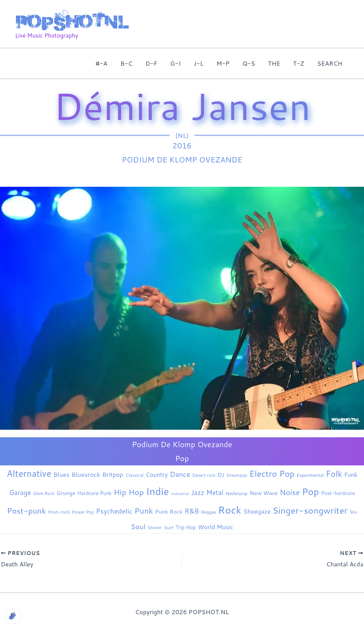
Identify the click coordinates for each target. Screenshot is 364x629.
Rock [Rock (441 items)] (229, 510)
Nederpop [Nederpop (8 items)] (236, 493)
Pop (182, 458)
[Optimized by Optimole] (13, 616)
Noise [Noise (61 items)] (290, 492)
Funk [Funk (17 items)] (351, 475)
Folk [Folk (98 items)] (334, 474)
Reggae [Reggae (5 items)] (209, 512)
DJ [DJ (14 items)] (221, 475)
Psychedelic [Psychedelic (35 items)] (114, 511)
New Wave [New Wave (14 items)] (264, 493)
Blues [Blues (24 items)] (61, 474)
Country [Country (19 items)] (157, 475)
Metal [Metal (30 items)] (215, 493)
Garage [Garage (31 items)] (20, 493)
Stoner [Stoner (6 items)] (155, 527)
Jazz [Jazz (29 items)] (198, 492)
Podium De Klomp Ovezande (182, 159)
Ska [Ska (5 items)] (353, 512)
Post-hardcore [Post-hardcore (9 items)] (338, 493)
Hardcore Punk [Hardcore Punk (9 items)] (95, 493)
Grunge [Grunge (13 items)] (66, 493)
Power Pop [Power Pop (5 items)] (83, 512)
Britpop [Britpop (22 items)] (113, 474)
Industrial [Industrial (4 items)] (180, 493)
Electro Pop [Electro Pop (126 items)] (272, 474)
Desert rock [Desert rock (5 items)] (204, 475)
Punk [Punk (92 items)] (144, 511)
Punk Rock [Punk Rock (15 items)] (169, 512)
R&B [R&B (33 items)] (192, 511)
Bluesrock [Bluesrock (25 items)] (86, 474)
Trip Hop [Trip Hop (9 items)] (186, 527)
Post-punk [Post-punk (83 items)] (26, 511)
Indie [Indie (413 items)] (157, 491)
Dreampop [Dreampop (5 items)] (237, 475)
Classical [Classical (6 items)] (134, 475)
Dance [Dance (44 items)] (180, 474)
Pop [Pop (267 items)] (310, 491)
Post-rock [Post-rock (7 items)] (59, 512)
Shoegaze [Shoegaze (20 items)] (257, 511)
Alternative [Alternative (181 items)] (29, 473)
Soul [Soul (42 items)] (138, 527)
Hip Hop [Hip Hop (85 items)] (129, 492)
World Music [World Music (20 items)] (215, 527)
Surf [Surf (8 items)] (169, 527)
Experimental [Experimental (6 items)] (310, 475)
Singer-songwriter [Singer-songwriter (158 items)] (310, 510)
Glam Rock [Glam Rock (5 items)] (44, 493)
